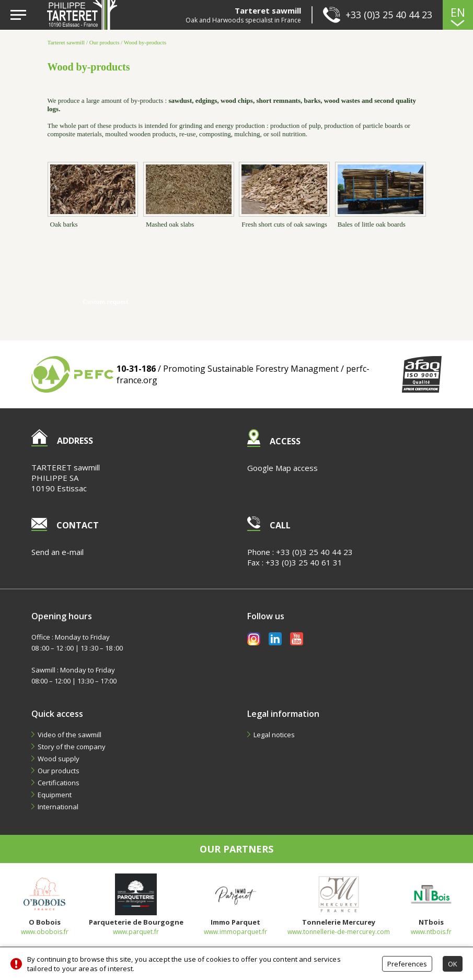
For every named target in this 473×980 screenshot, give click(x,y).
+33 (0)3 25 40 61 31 (304, 562)
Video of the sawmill (70, 735)
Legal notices (274, 735)
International (58, 807)
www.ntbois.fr (431, 932)
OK (453, 964)
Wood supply (59, 759)
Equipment (55, 795)
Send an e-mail (57, 552)
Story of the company (72, 747)
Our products (105, 42)
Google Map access (282, 468)
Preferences (407, 964)
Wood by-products (145, 42)
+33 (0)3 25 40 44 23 (314, 552)
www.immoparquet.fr (235, 932)
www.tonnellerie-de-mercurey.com (339, 932)
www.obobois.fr (45, 932)
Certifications (59, 783)
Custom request (106, 302)
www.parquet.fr (136, 932)
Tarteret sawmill (66, 42)
